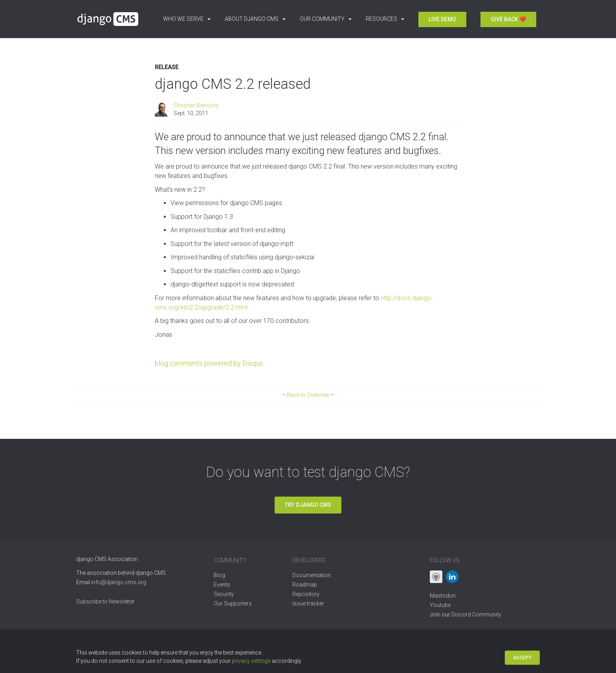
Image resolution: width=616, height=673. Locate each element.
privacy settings (251, 661)
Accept (522, 658)
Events (222, 585)
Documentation (312, 575)
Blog (219, 575)
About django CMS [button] (255, 19)
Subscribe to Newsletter (105, 601)
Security (224, 594)
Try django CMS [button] (308, 505)
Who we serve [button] (187, 19)
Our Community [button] (326, 19)
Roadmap (305, 585)
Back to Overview (308, 395)
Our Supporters (233, 603)
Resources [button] (385, 19)
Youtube (440, 605)
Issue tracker (308, 603)
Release (167, 67)
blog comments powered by (209, 363)
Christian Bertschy (196, 105)
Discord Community (476, 614)
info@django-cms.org (119, 582)
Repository (306, 594)
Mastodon (443, 596)
